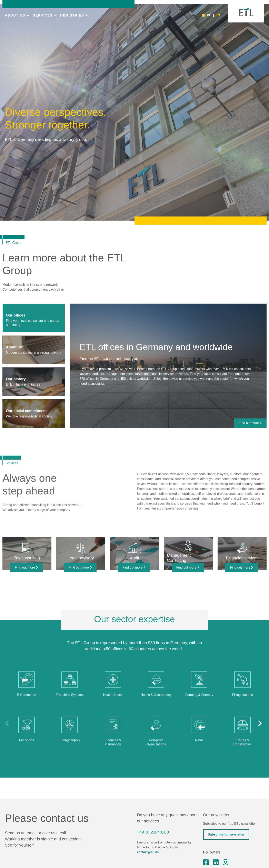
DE (209, 15)
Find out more (250, 441)
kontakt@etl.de (148, 852)
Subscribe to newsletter (226, 834)
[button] (261, 742)
